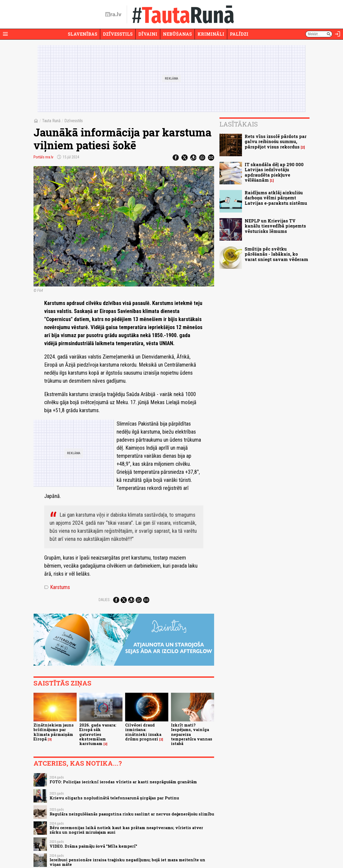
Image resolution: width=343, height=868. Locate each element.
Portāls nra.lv (43, 157)
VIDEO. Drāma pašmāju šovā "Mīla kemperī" (93, 846)
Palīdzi (239, 34)
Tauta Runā (51, 121)
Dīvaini (148, 34)
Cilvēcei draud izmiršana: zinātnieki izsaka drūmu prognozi (143, 732)
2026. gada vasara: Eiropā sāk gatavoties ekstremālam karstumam (98, 734)
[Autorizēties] (338, 34)
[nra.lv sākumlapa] (113, 14)
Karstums (57, 587)
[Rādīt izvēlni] (5, 34)
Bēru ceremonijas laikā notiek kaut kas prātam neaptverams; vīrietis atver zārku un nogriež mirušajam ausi (126, 830)
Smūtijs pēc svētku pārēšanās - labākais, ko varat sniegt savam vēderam (276, 254)
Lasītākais (239, 124)
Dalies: (105, 600)
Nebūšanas (177, 34)
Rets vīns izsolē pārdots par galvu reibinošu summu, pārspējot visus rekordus (276, 141)
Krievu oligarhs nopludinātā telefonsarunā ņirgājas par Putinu (114, 798)
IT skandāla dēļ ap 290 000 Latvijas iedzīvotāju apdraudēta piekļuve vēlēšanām (274, 172)
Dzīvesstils (118, 34)
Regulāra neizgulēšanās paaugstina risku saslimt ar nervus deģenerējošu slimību (132, 814)
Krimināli (211, 34)
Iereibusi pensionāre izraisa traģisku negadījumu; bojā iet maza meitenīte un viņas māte (127, 862)
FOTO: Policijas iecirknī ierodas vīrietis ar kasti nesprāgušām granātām (123, 782)
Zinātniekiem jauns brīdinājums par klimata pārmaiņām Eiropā (54, 732)
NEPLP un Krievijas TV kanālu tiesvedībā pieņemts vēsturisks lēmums (275, 226)
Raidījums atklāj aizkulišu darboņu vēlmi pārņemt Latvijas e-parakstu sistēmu (276, 198)
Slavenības (83, 34)
